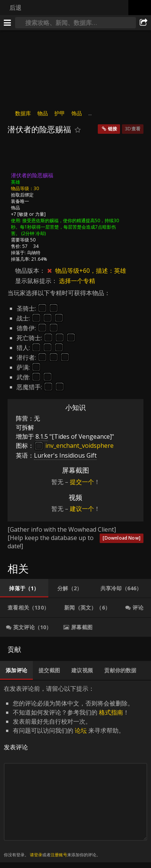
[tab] (24, 588)
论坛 (81, 730)
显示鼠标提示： (37, 281)
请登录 (36, 855)
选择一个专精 (77, 281)
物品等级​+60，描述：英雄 (91, 271)
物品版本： (30, 271)
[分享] (143, 23)
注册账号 (59, 855)
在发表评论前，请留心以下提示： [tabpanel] (75, 771)
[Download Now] (122, 538)
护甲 (60, 113)
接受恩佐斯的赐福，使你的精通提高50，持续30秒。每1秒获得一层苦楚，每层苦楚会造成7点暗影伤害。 (65, 227)
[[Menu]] (8, 23)
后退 (15, 8)
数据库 (23, 113)
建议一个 (82, 509)
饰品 (77, 113)
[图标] (20, 155)
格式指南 (111, 712)
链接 (112, 129)
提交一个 (82, 482)
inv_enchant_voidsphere (74, 446)
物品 (43, 113)
